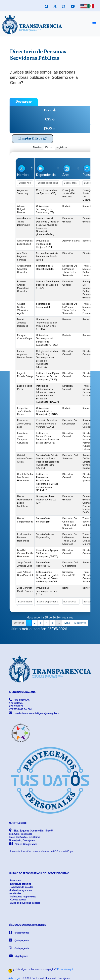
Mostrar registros (50, 147)
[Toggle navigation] (94, 24)
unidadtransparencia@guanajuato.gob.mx (34, 713)
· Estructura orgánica (20, 884)
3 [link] (41, 623)
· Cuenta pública (18, 900)
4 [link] (47, 623)
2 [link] (35, 623)
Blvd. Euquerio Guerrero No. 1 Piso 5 (31, 837)
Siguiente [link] (80, 623)
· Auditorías (15, 894)
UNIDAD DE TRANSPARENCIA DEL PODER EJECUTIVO (39, 873)
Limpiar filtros (32, 139)
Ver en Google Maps (23, 844)
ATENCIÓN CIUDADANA (22, 692)
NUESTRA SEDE (18, 823)
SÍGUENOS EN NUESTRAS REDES (27, 925)
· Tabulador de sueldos (21, 887)
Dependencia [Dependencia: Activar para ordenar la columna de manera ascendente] (46, 170)
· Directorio (15, 881)
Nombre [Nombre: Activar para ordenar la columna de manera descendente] (23, 170)
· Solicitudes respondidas (23, 897)
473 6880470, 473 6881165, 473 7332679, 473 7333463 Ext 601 (20, 704)
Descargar (24, 102)
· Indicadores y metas (20, 890)
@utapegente (19, 932)
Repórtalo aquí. (65, 969)
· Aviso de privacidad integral (24, 903)
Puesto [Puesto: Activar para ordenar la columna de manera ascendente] (88, 170)
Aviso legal (15, 978)
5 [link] (53, 623)
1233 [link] (67, 623)
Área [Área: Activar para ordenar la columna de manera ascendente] (67, 170)
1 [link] (29, 623)
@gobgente (18, 956)
